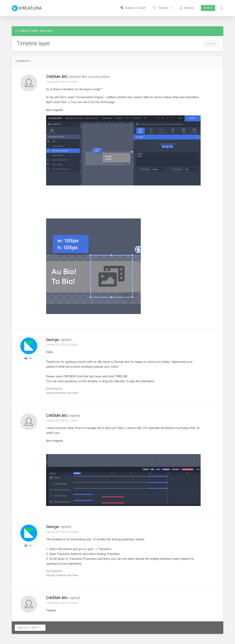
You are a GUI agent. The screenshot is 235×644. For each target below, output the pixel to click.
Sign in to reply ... (30, 628)
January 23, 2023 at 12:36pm (63, 532)
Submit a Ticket (133, 8)
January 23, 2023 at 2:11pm (62, 603)
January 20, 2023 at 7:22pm (62, 420)
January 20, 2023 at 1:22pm (62, 82)
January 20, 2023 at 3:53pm (62, 344)
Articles (187, 8)
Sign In (208, 8)
